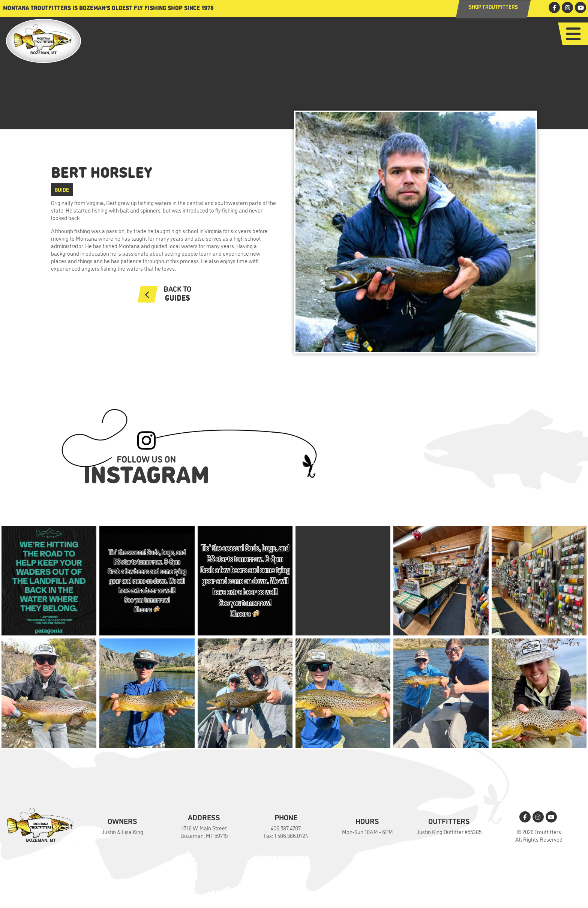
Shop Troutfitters (493, 7)
